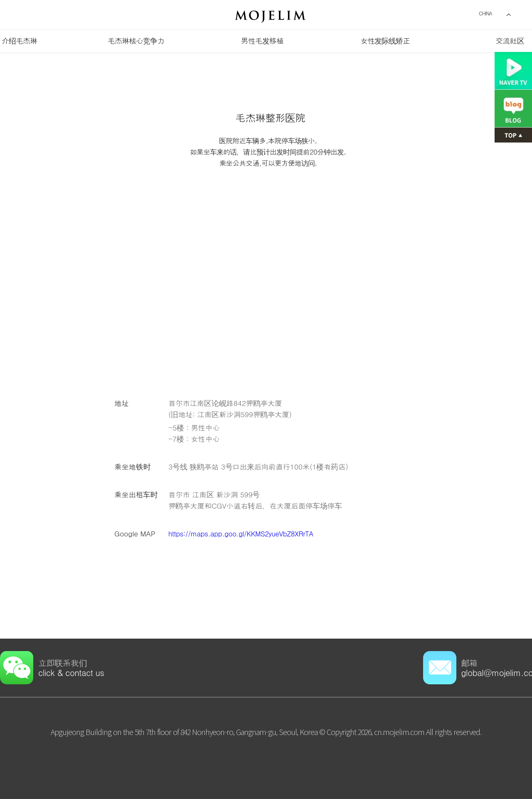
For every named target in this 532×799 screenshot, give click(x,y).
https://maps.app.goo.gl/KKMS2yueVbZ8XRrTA (245, 533)
